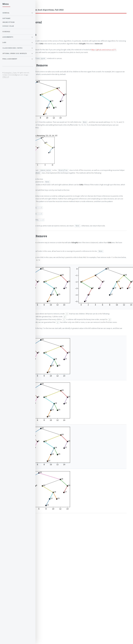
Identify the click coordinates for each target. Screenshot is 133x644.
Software (6, 18)
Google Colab (8, 26)
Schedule (6, 32)
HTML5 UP (6, 77)
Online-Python (8, 22)
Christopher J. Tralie (10, 73)
